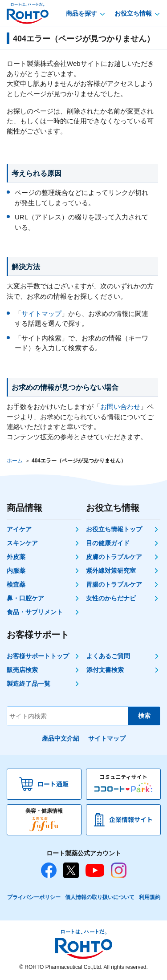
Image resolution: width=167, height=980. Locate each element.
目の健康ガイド (108, 543)
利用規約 (150, 897)
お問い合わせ (120, 407)
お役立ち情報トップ (114, 529)
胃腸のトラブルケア (114, 584)
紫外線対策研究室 (111, 571)
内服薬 (16, 571)
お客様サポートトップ (38, 656)
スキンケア (22, 543)
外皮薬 (16, 557)
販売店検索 (22, 670)
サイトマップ (41, 314)
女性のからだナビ (111, 598)
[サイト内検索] (68, 716)
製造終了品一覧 (29, 684)
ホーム (15, 461)
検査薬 (16, 584)
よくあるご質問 (108, 656)
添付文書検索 (105, 670)
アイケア (19, 529)
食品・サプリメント (35, 612)
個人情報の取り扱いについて (100, 897)
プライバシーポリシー (34, 897)
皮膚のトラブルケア (114, 557)
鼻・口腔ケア (25, 598)
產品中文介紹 (61, 738)
